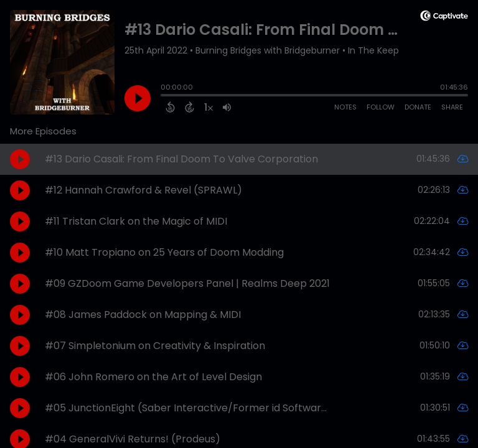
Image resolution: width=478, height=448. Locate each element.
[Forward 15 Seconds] (190, 107)
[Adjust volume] (227, 107)
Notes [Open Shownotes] (345, 107)
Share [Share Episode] (452, 107)
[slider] (164, 96)
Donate (418, 107)
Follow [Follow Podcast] (381, 107)
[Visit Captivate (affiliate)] (444, 18)
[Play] (138, 98)
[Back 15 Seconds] (170, 107)
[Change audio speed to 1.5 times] (209, 107)
